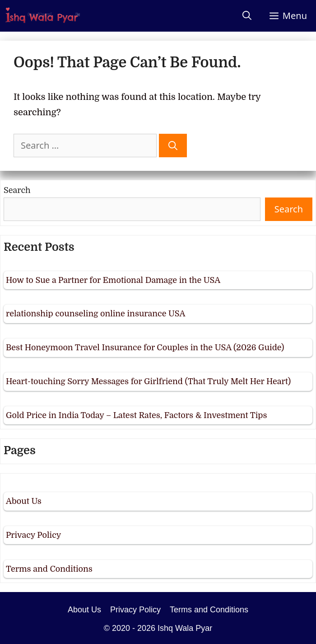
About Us (24, 501)
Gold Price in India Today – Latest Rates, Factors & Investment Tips (137, 415)
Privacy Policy (33, 535)
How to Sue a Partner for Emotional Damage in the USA (113, 280)
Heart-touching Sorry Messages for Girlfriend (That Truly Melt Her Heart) (148, 381)
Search (17, 190)
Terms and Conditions (49, 569)
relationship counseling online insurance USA (95, 314)
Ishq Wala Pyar (185, 628)
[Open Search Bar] (247, 16)
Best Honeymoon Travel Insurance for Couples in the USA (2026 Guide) (145, 348)
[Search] (173, 146)
